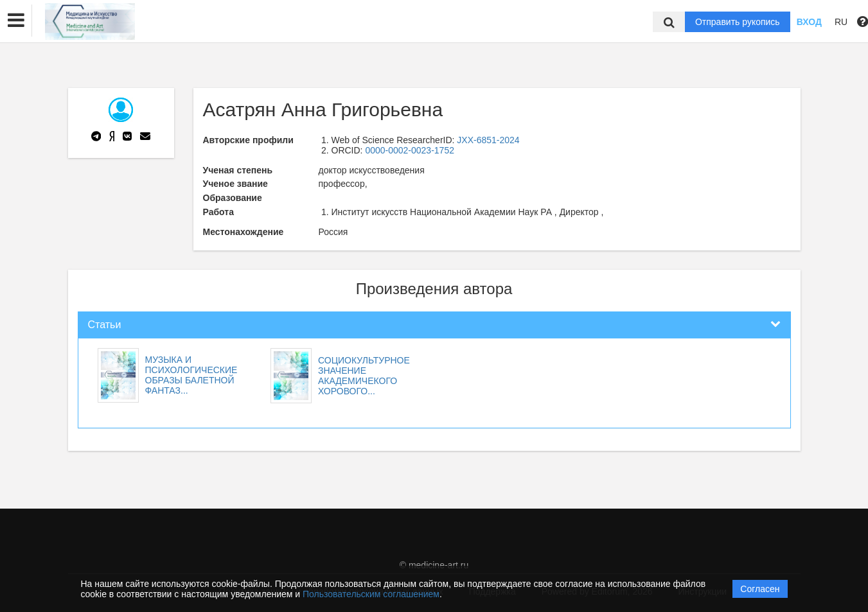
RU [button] (841, 22)
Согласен (760, 589)
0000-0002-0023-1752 (410, 150)
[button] (16, 21)
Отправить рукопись (738, 22)
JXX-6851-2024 (488, 140)
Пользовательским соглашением (371, 594)
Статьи (105, 325)
